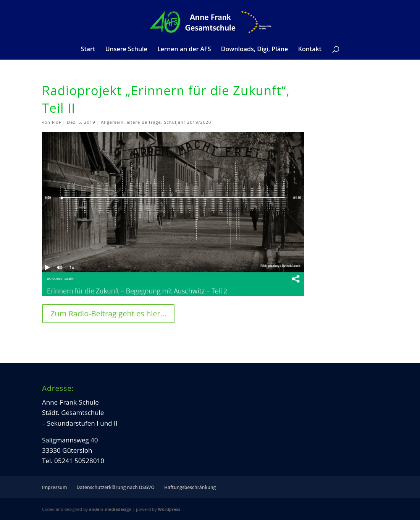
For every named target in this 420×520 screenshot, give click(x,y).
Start (88, 50)
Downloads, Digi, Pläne (254, 50)
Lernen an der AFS (184, 50)
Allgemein (112, 122)
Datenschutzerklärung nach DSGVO (116, 487)
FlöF (57, 122)
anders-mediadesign (110, 509)
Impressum (54, 487)
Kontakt (310, 50)
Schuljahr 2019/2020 (187, 122)
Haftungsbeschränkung (190, 487)
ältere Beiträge (144, 122)
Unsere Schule (126, 50)
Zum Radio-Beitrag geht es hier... (108, 313)
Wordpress (169, 509)
